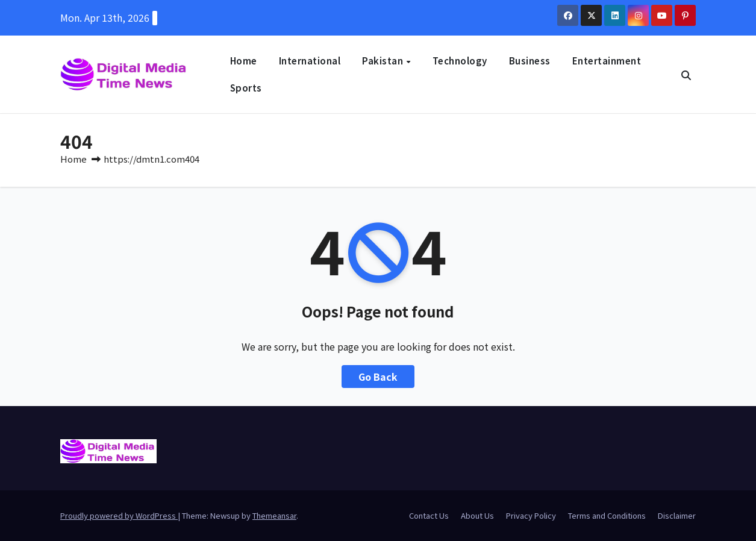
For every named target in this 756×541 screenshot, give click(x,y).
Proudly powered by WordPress (119, 515)
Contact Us (429, 515)
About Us (477, 515)
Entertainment (607, 61)
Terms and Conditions (607, 515)
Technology (460, 61)
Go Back (378, 377)
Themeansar (274, 515)
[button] (686, 75)
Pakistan (384, 61)
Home (244, 61)
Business (530, 61)
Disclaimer (677, 515)
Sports (246, 88)
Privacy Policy (531, 515)
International (310, 61)
